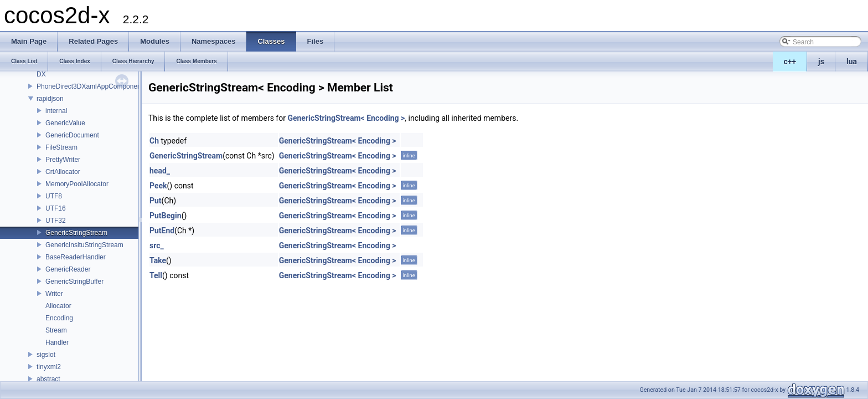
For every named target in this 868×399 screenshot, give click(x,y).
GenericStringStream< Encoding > (346, 118)
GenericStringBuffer (74, 282)
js (821, 62)
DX (41, 74)
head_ (160, 171)
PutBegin (166, 216)
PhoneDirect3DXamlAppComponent (90, 86)
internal (56, 111)
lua (852, 62)
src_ (157, 245)
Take (158, 260)
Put (156, 201)
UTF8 (54, 196)
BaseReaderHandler (76, 257)
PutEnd (162, 231)
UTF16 (56, 208)
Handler (57, 342)
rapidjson (50, 99)
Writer (54, 294)
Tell (156, 275)
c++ (790, 62)
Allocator (58, 306)
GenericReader (68, 269)
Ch (154, 141)
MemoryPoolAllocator (77, 184)
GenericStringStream (76, 233)
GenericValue (65, 123)
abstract (48, 379)
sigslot (46, 355)
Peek (158, 186)
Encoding (59, 318)
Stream (56, 330)
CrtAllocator (63, 172)
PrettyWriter (63, 160)
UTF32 (56, 221)
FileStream (61, 147)
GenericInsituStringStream (84, 245)
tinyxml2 (49, 367)
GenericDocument (72, 135)
